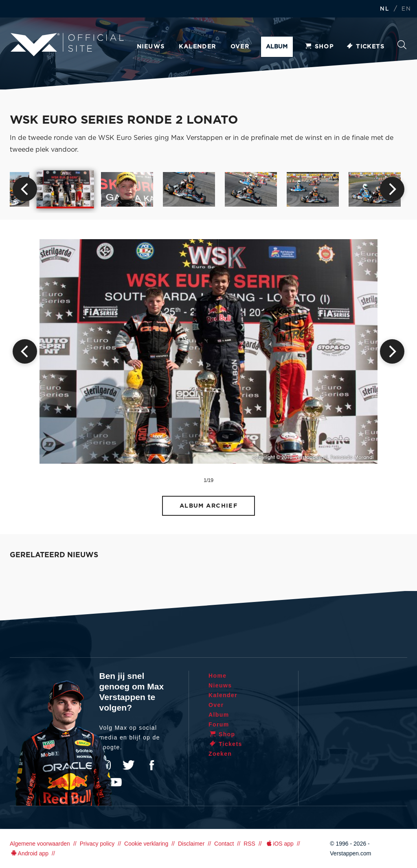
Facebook (151, 765)
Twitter (129, 765)
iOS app (279, 844)
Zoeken (402, 45)
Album (277, 47)
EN (406, 9)
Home (218, 676)
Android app (29, 853)
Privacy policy (97, 844)
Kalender (197, 47)
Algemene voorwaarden (40, 844)
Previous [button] (25, 189)
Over (240, 47)
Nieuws (151, 47)
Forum (219, 724)
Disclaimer (191, 844)
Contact (224, 844)
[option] (65, 189)
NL (384, 9)
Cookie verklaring (146, 844)
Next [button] (392, 189)
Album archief (209, 506)
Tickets (365, 47)
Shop (319, 47)
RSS (249, 844)
